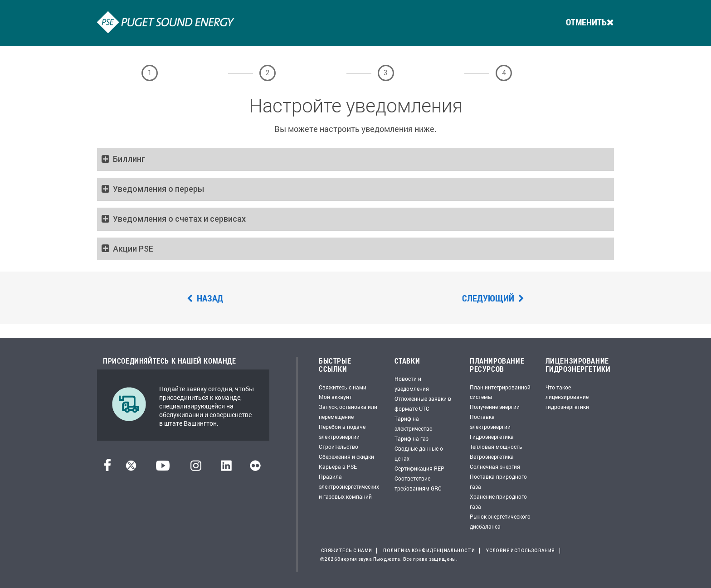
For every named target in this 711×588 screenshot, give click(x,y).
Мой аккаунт (335, 397)
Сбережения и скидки (346, 457)
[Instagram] (196, 469)
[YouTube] (163, 469)
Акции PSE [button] (133, 249)
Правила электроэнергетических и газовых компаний (349, 486)
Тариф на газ (412, 438)
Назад (205, 298)
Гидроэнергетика (492, 437)
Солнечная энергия (495, 467)
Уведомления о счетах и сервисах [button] (179, 219)
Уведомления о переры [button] (158, 189)
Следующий (493, 298)
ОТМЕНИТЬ (590, 22)
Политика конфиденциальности (429, 551)
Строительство (338, 447)
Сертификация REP (419, 468)
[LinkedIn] (226, 469)
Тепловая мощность (496, 447)
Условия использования (520, 551)
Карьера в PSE (338, 467)
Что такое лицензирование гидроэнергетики (567, 397)
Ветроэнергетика (492, 457)
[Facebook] (107, 469)
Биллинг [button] (129, 159)
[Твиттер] (131, 469)
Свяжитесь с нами (343, 387)
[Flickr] (255, 469)
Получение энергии (495, 407)
